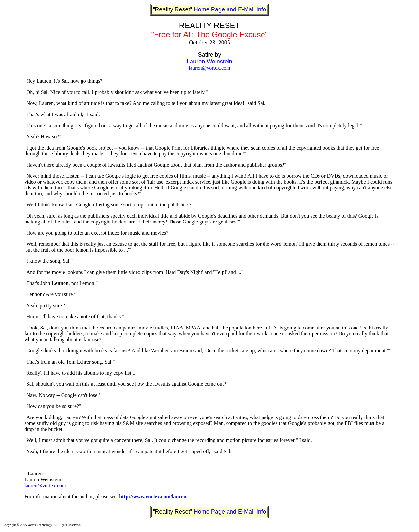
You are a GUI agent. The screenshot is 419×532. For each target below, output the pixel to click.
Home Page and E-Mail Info (230, 9)
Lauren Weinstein (209, 62)
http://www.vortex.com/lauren (153, 497)
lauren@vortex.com (209, 68)
